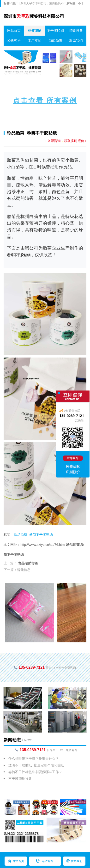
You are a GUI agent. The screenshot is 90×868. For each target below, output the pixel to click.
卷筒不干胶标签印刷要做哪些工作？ (35, 772)
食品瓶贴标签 (28, 563)
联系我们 (76, 41)
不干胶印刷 (55, 31)
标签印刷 (35, 31)
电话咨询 (48, 861)
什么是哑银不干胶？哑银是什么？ (34, 759)
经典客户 (14, 41)
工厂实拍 (35, 41)
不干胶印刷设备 (20, 779)
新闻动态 (55, 41)
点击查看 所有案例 (45, 100)
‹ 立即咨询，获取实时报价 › (66, 141)
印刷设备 (76, 31)
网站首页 (14, 31)
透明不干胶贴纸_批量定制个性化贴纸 (36, 765)
